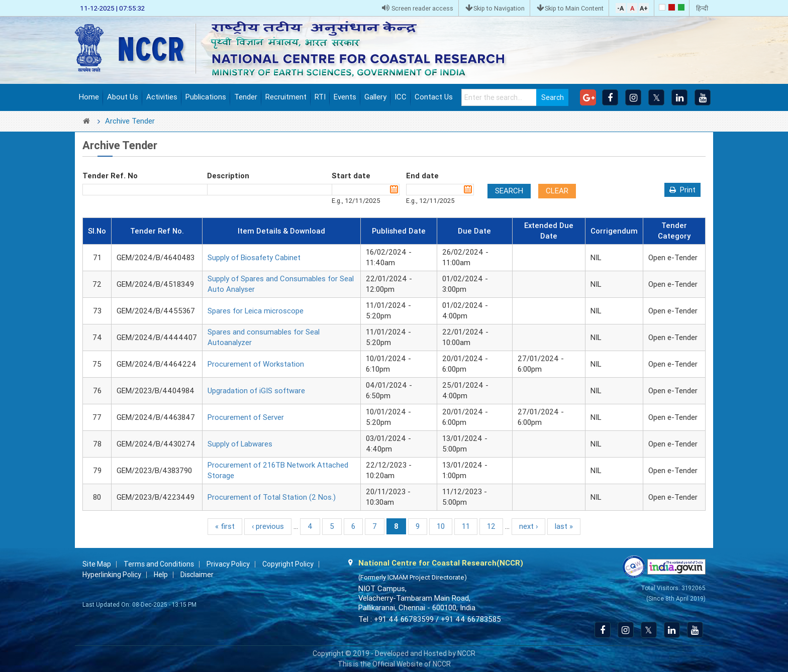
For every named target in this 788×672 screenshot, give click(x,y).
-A (620, 8)
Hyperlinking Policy (112, 575)
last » (564, 526)
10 (441, 526)
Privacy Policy (228, 564)
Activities (162, 97)
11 (466, 526)
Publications (206, 97)
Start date (351, 176)
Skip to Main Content (570, 8)
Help (161, 575)
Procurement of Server (246, 417)
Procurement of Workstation (256, 364)
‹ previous (268, 526)
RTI (320, 97)
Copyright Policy (288, 564)
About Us (123, 97)
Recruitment (286, 97)
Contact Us (434, 97)
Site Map (97, 564)
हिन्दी (702, 8)
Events (345, 97)
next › (528, 526)
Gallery (375, 97)
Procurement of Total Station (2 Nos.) (272, 497)
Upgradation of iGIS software (256, 391)
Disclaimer (197, 575)
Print (688, 190)
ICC (401, 97)
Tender (246, 97)
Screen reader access (418, 8)
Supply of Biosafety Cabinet (254, 258)
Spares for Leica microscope (256, 311)
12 (491, 526)
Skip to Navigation (495, 8)
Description (228, 176)
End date (422, 176)
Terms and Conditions (159, 564)
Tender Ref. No (110, 176)
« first (225, 526)
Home (89, 97)
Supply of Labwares (240, 444)
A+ (644, 8)
